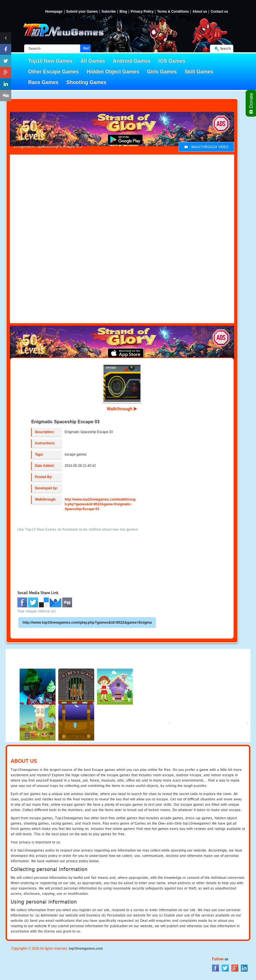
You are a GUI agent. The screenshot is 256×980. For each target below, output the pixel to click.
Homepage (54, 12)
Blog (123, 12)
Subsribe (109, 12)
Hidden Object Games (113, 72)
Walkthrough (122, 409)
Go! (86, 48)
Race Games (43, 82)
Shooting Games (87, 82)
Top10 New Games (51, 61)
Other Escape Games (54, 72)
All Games (93, 61)
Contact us (219, 12)
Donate (251, 103)
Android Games (132, 61)
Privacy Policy (142, 12)
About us (200, 12)
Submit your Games (82, 12)
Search (225, 48)
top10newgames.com (86, 949)
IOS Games (172, 61)
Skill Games (199, 72)
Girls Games (162, 72)
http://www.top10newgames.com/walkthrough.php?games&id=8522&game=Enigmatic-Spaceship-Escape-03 (100, 504)
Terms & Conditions (173, 12)
